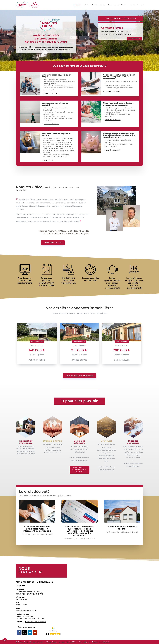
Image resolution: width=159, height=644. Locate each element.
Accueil (77, 5)
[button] (4, 640)
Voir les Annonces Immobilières (121, 18)
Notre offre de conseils (51, 93)
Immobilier (122, 532)
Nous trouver (133, 39)
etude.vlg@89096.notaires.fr (122, 34)
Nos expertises (97, 5)
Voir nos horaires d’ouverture (35, 622)
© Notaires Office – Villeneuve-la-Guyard (30, 642)
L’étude (86, 5)
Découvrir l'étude (53, 243)
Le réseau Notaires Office (67, 642)
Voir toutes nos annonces (79, 376)
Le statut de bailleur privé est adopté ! (122, 528)
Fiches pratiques (51, 642)
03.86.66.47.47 (122, 32)
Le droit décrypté (136, 5)
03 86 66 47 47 (21, 599)
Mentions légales (84, 642)
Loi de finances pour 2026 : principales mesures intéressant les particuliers (37, 529)
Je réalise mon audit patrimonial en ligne (79, 470)
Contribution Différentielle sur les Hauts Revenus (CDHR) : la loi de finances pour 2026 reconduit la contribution (79, 531)
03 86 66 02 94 (21, 605)
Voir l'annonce (37, 341)
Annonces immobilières (117, 5)
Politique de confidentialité (101, 642)
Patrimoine (49, 534)
